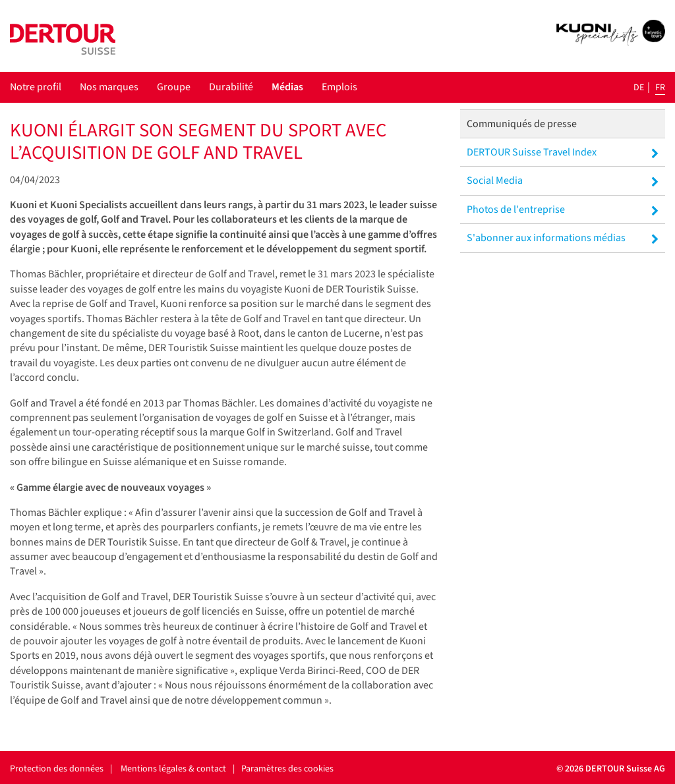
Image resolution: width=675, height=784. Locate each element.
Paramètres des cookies (287, 769)
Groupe (174, 87)
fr (660, 88)
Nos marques (109, 87)
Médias (287, 87)
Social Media (563, 181)
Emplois (339, 87)
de (639, 88)
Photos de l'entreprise (563, 210)
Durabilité (231, 87)
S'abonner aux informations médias (563, 238)
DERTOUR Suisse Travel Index (563, 152)
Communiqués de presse (522, 124)
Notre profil (36, 87)
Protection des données (57, 769)
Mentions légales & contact (173, 769)
